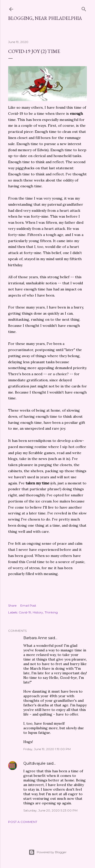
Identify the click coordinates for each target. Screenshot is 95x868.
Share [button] (12, 605)
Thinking (51, 612)
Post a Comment (23, 822)
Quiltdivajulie (34, 763)
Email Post (28, 605)
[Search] (84, 8)
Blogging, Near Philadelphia (45, 18)
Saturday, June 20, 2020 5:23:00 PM (50, 810)
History (38, 612)
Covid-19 (25, 612)
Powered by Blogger (48, 852)
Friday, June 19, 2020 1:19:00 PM (47, 749)
